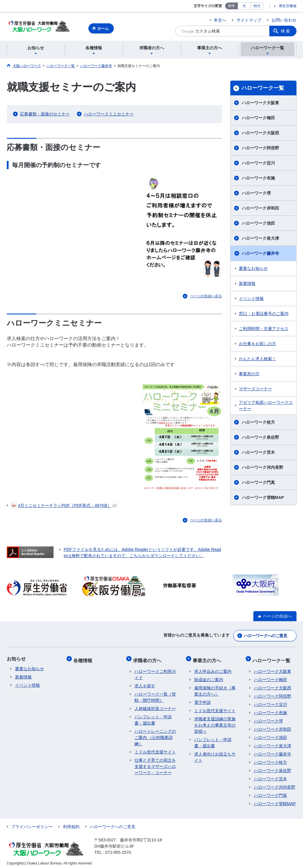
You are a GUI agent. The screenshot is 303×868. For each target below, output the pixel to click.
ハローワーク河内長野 (263, 468)
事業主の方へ (208, 659)
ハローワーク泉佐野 (260, 438)
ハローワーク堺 (256, 194)
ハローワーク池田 (258, 224)
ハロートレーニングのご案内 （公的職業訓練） (155, 735)
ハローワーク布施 (258, 179)
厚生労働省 (288, 6)
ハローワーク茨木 (258, 453)
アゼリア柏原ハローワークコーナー (266, 406)
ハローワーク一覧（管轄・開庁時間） (155, 694)
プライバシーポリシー (32, 824)
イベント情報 (251, 299)
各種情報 (84, 659)
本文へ (220, 20)
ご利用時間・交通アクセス (264, 329)
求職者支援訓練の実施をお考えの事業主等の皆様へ (215, 722)
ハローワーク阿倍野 (260, 149)
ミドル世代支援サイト (155, 749)
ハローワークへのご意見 (265, 635)
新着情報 (247, 284)
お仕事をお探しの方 (257, 345)
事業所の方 (249, 375)
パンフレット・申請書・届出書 (153, 717)
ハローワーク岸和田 (260, 209)
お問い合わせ (284, 20)
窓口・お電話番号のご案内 (264, 314)
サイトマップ (249, 20)
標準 (231, 6)
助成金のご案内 (209, 677)
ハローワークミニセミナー (109, 115)
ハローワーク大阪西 (260, 134)
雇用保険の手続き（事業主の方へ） (215, 688)
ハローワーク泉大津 (260, 239)
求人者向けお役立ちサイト (215, 754)
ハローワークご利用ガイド (155, 672)
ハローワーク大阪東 (260, 104)
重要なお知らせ (253, 269)
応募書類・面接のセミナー (45, 115)
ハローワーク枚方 (258, 423)
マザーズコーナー (255, 390)
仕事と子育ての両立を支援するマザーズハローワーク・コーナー (155, 763)
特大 (257, 6)
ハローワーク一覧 (263, 89)
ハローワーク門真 (258, 483)
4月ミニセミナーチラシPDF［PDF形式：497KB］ (64, 506)
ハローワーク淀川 (258, 164)
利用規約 (71, 824)
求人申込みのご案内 (213, 668)
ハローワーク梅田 (258, 119)
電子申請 (202, 699)
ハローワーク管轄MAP (263, 498)
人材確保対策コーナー (155, 706)
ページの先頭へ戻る (206, 297)
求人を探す (145, 683)
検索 (286, 31)
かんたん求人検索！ (257, 360)
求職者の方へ (149, 659)
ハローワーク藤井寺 (260, 254)
